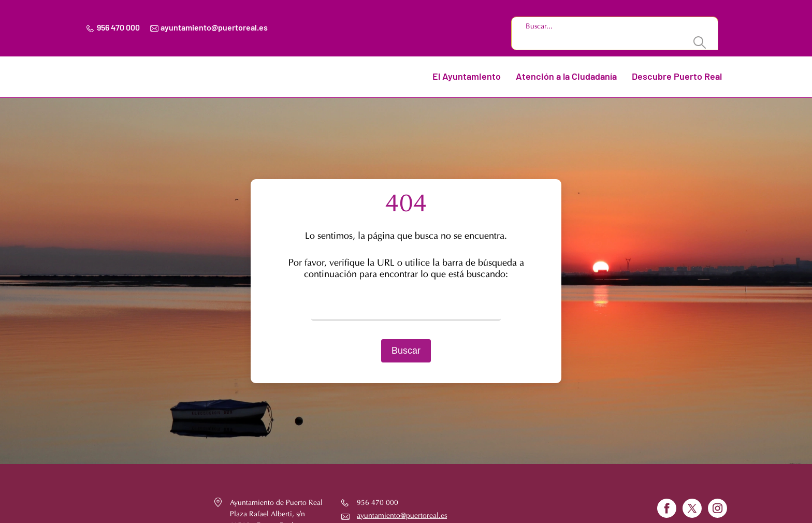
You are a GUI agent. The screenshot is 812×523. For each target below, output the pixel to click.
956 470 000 (118, 28)
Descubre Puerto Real (677, 77)
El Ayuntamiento (467, 77)
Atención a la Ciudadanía (566, 77)
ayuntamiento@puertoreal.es (214, 28)
